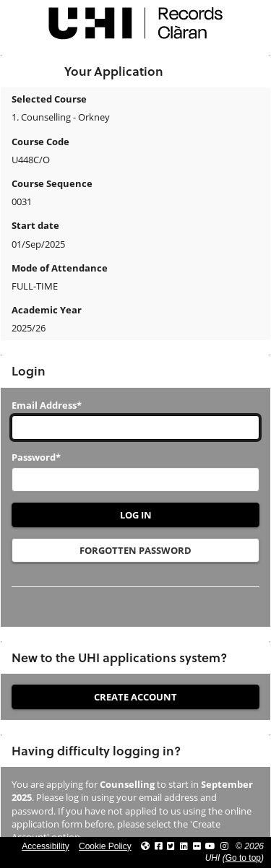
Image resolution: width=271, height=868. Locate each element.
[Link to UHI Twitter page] (171, 846)
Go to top (243, 858)
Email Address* (47, 405)
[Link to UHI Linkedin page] (184, 846)
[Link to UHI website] (145, 846)
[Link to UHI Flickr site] (197, 846)
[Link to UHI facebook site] (159, 846)
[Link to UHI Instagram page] (224, 846)
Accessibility (45, 846)
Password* (36, 457)
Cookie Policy (105, 846)
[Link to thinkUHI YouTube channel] (210, 846)
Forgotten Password (135, 550)
